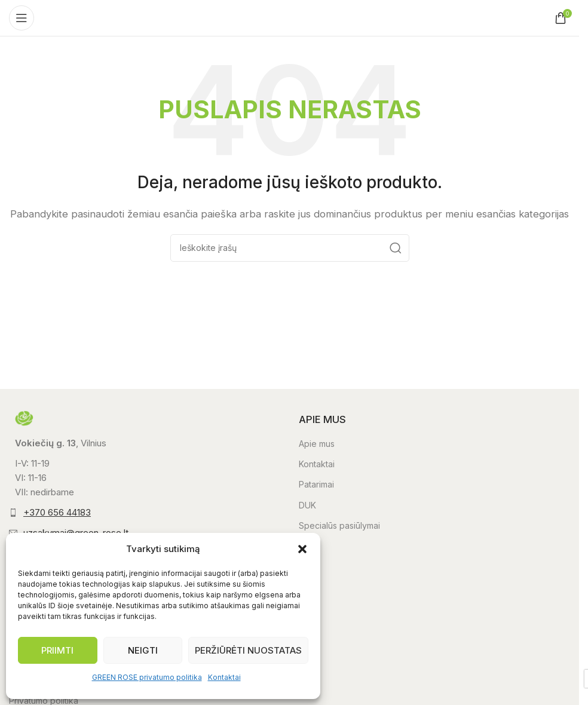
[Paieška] (290, 248)
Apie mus (317, 444)
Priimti (57, 650)
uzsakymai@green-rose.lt (76, 533)
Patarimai (316, 484)
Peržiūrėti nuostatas (248, 650)
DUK (307, 505)
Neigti (143, 650)
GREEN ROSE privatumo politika (147, 677)
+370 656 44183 (57, 512)
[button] (302, 549)
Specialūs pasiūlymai (339, 525)
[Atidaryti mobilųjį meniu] (22, 18)
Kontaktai (224, 677)
